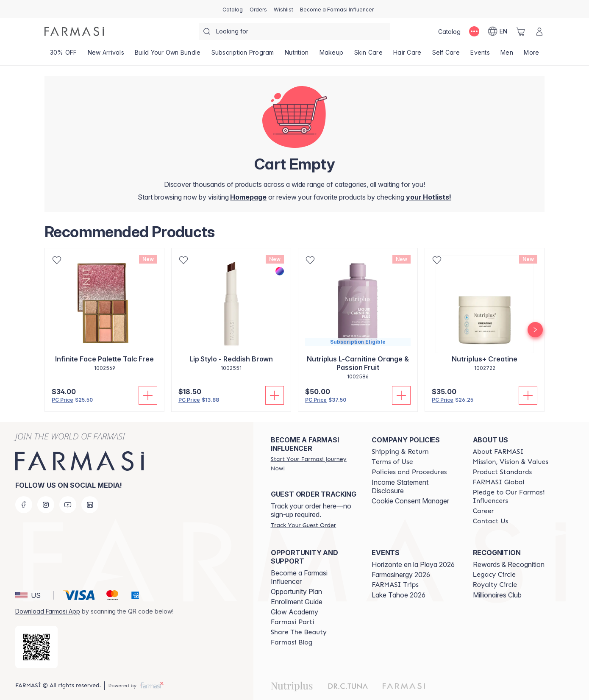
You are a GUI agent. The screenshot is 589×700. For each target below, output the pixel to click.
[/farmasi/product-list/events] (480, 55)
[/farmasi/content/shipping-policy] (400, 452)
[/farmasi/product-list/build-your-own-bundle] (168, 55)
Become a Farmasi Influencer (299, 577)
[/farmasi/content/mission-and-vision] (511, 462)
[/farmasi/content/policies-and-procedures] (409, 472)
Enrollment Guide (297, 602)
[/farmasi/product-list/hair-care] (407, 55)
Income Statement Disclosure (400, 486)
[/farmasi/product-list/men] (507, 55)
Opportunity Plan (296, 592)
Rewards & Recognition (509, 564)
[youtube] (68, 505)
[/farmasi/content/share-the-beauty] (299, 632)
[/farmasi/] (74, 31)
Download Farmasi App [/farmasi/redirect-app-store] (48, 611)
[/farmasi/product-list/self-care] (446, 55)
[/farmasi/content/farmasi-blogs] (292, 642)
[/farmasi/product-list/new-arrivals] (106, 55)
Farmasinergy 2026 (401, 575)
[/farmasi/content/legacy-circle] (494, 575)
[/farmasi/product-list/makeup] (331, 55)
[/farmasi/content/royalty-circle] (495, 585)
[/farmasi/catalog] (233, 9)
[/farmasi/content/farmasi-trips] (395, 585)
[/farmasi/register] (258, 9)
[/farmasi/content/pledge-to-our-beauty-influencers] (516, 497)
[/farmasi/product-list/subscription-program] (243, 55)
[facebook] (24, 505)
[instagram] (46, 505)
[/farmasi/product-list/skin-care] (368, 55)
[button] (33, 595)
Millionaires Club (497, 595)
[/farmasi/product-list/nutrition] (297, 55)
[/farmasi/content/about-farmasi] (498, 452)
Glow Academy (294, 612)
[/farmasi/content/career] (483, 511)
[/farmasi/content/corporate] (499, 482)
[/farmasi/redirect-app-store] (36, 647)
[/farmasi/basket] (521, 31)
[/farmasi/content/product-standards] (503, 472)
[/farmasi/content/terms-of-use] (392, 462)
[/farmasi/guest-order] (303, 525)
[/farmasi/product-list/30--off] (63, 55)
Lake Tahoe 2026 (399, 595)
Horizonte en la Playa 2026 (413, 564)
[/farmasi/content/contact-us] (491, 521)
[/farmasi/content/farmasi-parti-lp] (293, 622)
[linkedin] (90, 505)
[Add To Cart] (148, 395)
